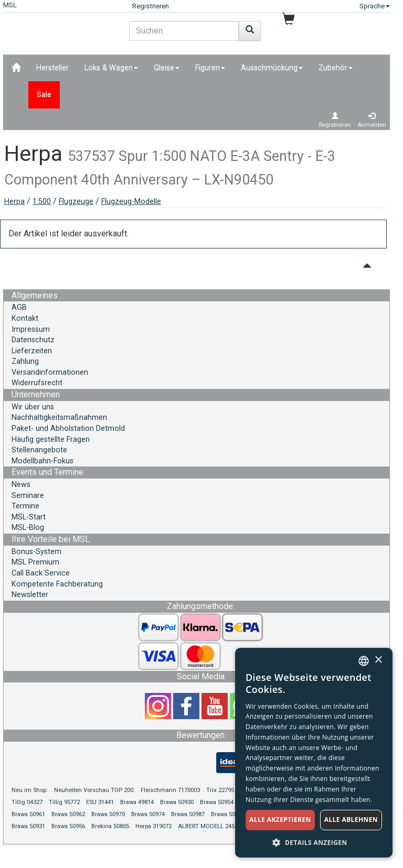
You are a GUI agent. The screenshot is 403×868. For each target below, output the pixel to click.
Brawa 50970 (108, 814)
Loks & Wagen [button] (111, 68)
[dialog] (314, 753)
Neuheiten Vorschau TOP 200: (95, 790)
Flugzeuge (76, 202)
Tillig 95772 (64, 802)
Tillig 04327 (27, 802)
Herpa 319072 (153, 826)
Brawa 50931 (28, 826)
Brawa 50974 (148, 814)
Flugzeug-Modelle (131, 202)
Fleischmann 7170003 (170, 790)
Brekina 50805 (110, 826)
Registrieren (151, 6)
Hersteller (52, 68)
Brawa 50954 (217, 802)
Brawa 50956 (68, 826)
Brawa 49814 (137, 802)
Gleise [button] (167, 68)
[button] (314, 842)
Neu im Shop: (30, 790)
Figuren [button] (210, 68)
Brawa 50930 (177, 802)
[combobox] (364, 661)
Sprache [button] (375, 6)
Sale (44, 95)
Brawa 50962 (68, 814)
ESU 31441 (100, 802)
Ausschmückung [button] (272, 68)
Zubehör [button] (336, 68)
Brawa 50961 (28, 814)
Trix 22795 (220, 790)
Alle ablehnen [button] (351, 820)
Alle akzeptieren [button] (280, 820)
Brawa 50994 (228, 814)
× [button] (378, 660)
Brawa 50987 (188, 814)
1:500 (42, 202)
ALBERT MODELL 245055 (211, 826)
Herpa (14, 202)
